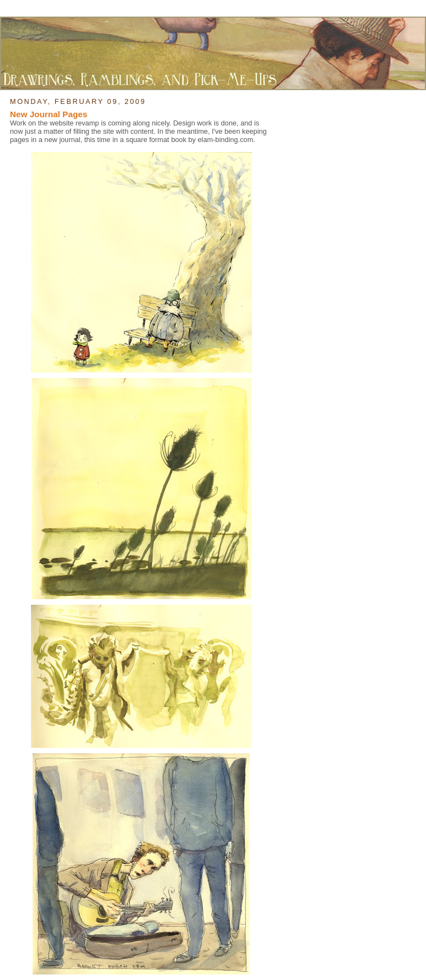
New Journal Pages (49, 114)
